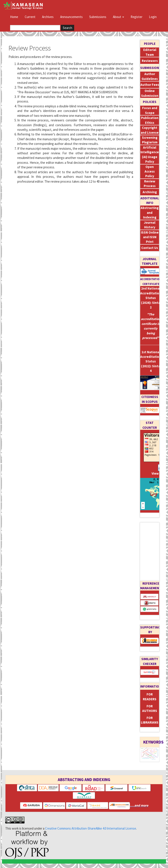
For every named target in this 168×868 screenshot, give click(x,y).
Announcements (71, 17)
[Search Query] (35, 28)
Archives (48, 17)
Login (153, 17)
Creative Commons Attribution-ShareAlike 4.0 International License (91, 828)
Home (14, 17)
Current (30, 17)
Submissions (98, 17)
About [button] (118, 17)
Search (67, 28)
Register (136, 17)
